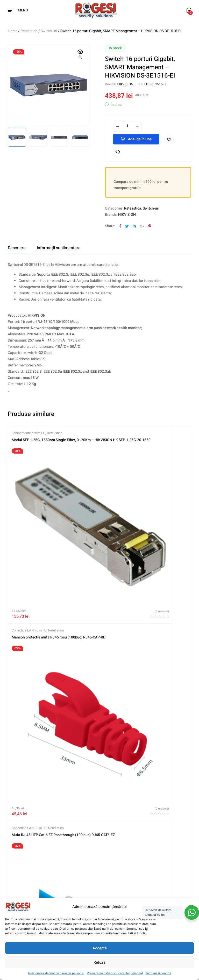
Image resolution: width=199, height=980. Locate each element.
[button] (80, 55)
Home (13, 31)
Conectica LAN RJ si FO (121, 433)
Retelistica (29, 31)
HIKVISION (125, 84)
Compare (118, 152)
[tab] (17, 248)
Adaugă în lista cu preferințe (169, 139)
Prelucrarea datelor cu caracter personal (56, 973)
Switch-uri (49, 31)
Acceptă (100, 948)
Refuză (99, 962)
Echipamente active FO (29, 433)
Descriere (17, 248)
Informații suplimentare (59, 248)
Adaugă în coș (140, 139)
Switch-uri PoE (131, 563)
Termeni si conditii (158, 973)
